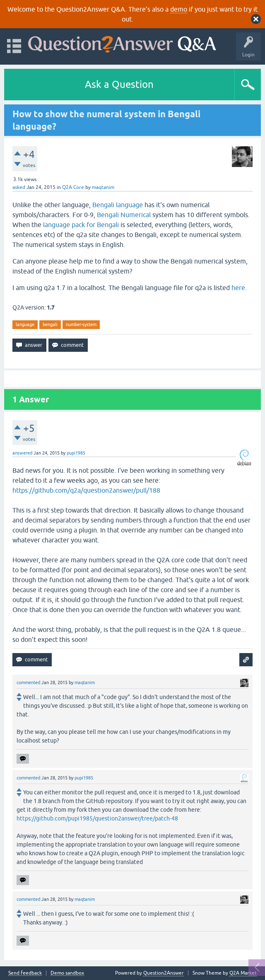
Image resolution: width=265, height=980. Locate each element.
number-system (81, 324)
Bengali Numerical (124, 215)
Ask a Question (119, 84)
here (238, 288)
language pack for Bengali (81, 225)
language (25, 324)
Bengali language (118, 205)
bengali (50, 324)
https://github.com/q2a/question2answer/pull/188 (86, 490)
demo (179, 9)
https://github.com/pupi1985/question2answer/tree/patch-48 (97, 818)
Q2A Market (243, 973)
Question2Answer (164, 973)
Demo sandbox (67, 973)
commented (28, 682)
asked (19, 187)
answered (22, 453)
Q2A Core (73, 187)
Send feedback (25, 973)
